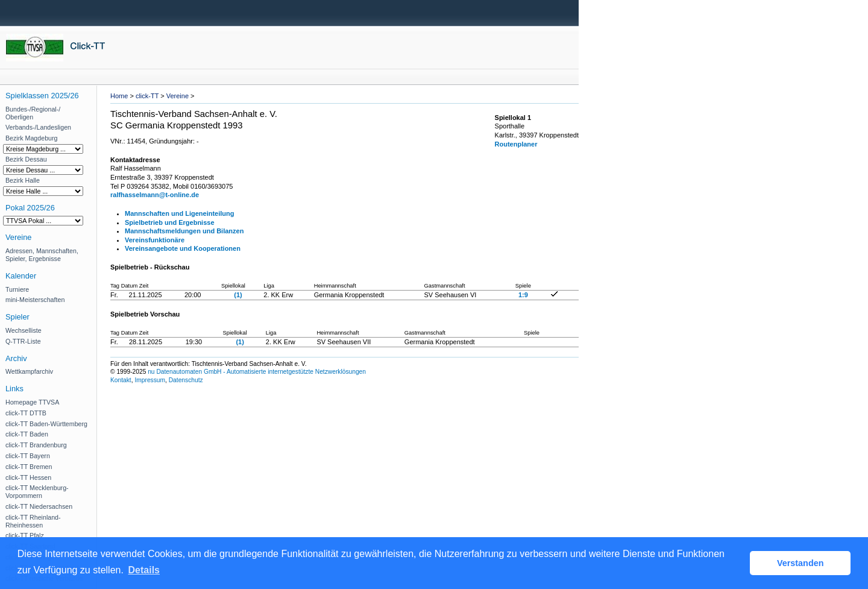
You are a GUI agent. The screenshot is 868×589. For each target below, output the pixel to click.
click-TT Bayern (28, 456)
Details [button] (144, 570)
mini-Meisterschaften (35, 300)
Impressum (150, 380)
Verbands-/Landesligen (38, 127)
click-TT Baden (27, 434)
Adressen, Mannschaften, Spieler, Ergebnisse (42, 255)
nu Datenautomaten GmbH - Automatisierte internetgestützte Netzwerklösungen (257, 372)
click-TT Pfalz (25, 535)
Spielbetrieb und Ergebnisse (170, 222)
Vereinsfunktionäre (155, 240)
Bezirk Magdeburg (31, 138)
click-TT (147, 96)
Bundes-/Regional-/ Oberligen (33, 113)
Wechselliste (24, 330)
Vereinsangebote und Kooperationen (183, 248)
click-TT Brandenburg (36, 445)
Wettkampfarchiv (29, 371)
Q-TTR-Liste (23, 341)
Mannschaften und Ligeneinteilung (180, 213)
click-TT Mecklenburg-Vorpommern (37, 492)
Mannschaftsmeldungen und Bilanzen (184, 231)
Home (119, 96)
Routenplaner (516, 144)
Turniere (17, 289)
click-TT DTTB (26, 413)
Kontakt (121, 380)
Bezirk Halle (23, 180)
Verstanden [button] (800, 563)
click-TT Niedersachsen (39, 506)
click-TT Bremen (29, 467)
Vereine (178, 96)
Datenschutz (186, 380)
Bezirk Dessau (26, 159)
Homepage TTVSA (32, 402)
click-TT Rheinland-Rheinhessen (33, 521)
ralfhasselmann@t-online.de (155, 195)
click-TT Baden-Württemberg (46, 424)
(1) (238, 295)
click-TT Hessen (28, 477)
